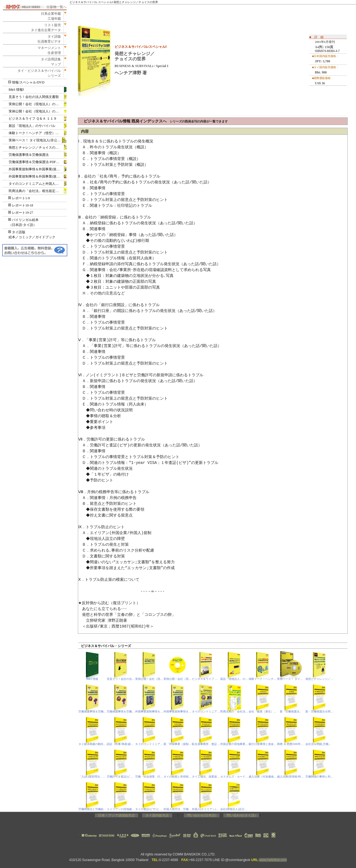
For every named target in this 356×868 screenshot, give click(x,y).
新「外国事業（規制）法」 (178, 744)
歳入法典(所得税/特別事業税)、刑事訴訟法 (291, 777)
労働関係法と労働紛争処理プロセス (92, 809)
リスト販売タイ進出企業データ (46, 28)
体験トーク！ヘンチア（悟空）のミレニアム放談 (38, 133)
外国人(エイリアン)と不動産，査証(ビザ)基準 (206, 809)
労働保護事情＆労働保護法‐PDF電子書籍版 (38, 162)
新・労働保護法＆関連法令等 (319, 711)
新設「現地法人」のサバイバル (32, 126)
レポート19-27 (21, 213)
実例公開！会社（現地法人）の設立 (35, 104)
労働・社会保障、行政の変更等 (149, 777)
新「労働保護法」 (291, 711)
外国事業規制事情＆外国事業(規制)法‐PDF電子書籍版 (38, 176)
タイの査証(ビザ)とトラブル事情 (149, 809)
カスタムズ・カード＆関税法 (234, 777)
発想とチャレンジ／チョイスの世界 (35, 147)
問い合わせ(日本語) (202, 815)
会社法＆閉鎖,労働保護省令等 (319, 744)
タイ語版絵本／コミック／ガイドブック (32, 235)
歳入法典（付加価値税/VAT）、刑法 (263, 777)
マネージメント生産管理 (48, 50)
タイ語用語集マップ (49, 62)
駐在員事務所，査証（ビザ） (206, 744)
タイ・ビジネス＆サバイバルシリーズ (38, 73)
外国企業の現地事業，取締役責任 (234, 744)
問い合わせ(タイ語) (241, 815)
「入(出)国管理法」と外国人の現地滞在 (92, 777)
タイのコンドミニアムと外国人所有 (35, 184)
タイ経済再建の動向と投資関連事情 (92, 744)
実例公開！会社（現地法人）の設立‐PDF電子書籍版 (38, 111)
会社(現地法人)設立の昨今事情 (234, 809)
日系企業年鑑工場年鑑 (49, 16)
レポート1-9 (19, 198)
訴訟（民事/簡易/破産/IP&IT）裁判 (121, 744)
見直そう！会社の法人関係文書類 (34, 97)
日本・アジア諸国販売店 (117, 815)
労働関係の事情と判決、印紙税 (319, 777)
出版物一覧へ (56, 7)
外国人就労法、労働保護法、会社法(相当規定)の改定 (178, 809)
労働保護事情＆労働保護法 (29, 155)
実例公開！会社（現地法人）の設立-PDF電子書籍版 (178, 679)
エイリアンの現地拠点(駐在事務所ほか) (121, 809)
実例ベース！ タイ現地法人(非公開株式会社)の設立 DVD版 (38, 140)
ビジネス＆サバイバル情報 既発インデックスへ (156, 121)
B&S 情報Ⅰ (16, 90)
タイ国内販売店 (157, 815)
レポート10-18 (21, 205)
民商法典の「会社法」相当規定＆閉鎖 (37, 191)
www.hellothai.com (273, 860)
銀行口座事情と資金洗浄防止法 (263, 744)
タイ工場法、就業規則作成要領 (206, 777)
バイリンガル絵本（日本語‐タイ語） (24, 222)
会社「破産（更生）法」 (263, 711)
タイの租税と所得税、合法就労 (178, 777)
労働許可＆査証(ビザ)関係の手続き (121, 777)
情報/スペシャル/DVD (27, 82)
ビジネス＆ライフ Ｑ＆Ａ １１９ (33, 119)
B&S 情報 (92, 679)
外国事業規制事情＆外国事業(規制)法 (36, 169)
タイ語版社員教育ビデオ (49, 39)
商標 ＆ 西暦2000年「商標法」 (291, 744)
